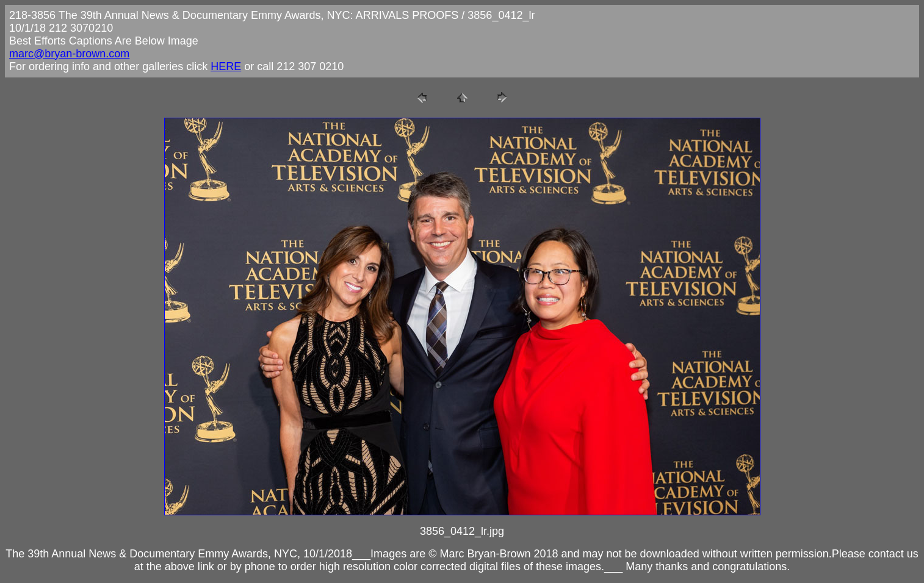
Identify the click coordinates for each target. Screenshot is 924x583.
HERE (226, 66)
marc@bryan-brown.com (69, 54)
